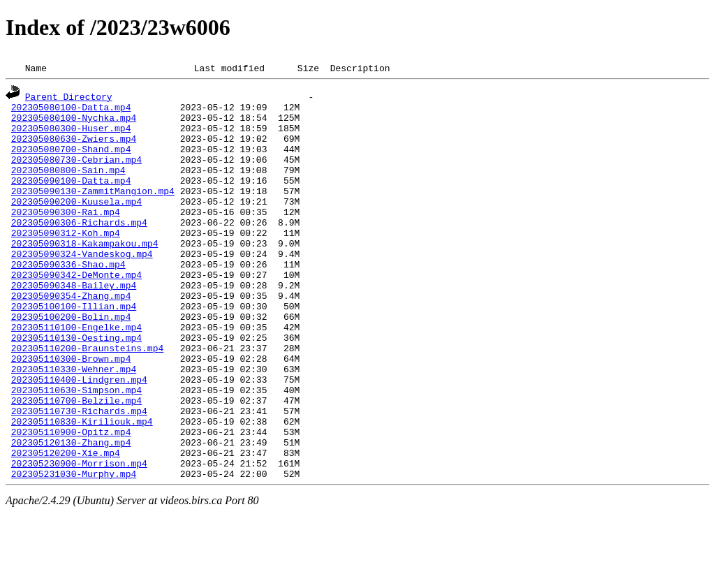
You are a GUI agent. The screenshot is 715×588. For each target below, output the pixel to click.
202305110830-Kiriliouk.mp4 (82, 486)
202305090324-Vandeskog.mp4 (82, 285)
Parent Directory (69, 96)
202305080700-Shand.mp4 (71, 159)
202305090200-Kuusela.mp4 (76, 222)
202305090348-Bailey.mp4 (74, 323)
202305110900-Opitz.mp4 (71, 499)
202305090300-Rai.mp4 (66, 235)
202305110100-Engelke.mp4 (76, 373)
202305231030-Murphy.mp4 (74, 549)
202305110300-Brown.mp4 (71, 411)
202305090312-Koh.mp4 (66, 260)
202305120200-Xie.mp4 (66, 524)
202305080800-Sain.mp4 (68, 184)
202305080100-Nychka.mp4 (74, 122)
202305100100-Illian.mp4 (74, 348)
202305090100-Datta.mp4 (71, 197)
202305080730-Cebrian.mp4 (76, 172)
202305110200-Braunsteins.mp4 (87, 398)
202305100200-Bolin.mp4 (71, 360)
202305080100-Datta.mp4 (71, 109)
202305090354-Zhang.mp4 (71, 335)
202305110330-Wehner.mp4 (74, 423)
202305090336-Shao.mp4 (68, 297)
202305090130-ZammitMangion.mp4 (93, 210)
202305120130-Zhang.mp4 (71, 511)
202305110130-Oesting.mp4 (76, 385)
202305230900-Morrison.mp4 (79, 536)
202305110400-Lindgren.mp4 (79, 436)
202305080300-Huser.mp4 (71, 134)
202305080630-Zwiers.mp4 (74, 147)
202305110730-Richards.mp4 (79, 473)
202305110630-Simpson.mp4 (76, 448)
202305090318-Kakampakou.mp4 (85, 272)
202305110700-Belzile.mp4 (76, 461)
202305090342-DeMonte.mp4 (76, 310)
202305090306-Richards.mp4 (79, 247)
